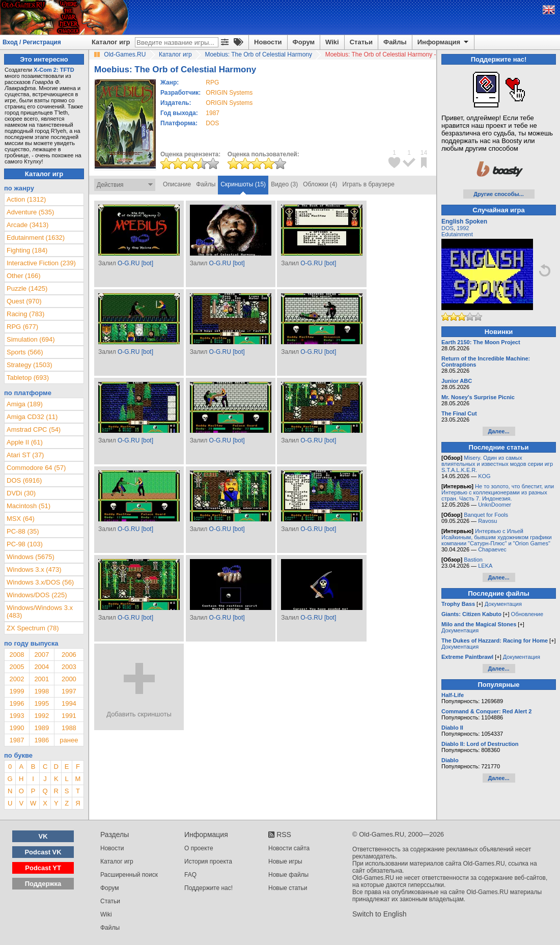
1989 (41, 728)
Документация (503, 604)
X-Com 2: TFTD (54, 70)
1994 (69, 703)
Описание (177, 184)
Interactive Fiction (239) (41, 263)
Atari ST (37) (25, 455)
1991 (69, 716)
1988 (69, 728)
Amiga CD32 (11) (32, 417)
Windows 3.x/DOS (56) (40, 582)
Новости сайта (289, 848)
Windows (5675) (31, 557)
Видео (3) (284, 184)
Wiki (332, 42)
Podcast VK (43, 852)
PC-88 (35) (23, 531)
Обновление (527, 614)
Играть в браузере (369, 184)
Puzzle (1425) (27, 288)
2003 (69, 667)
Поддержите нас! (208, 888)
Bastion (473, 560)
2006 (69, 655)
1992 (41, 716)
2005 (17, 667)
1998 (41, 691)
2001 (41, 679)
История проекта (208, 861)
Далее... (498, 431)
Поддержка (43, 884)
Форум (304, 42)
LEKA (485, 566)
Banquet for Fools (486, 515)
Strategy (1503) (30, 365)
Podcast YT (43, 868)
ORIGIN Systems (229, 93)
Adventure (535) (30, 212)
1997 (69, 691)
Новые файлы (288, 875)
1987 (213, 113)
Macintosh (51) (29, 506)
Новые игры (285, 861)
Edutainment (457, 234)
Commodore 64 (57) (36, 468)
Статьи (361, 42)
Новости (268, 42)
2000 (69, 679)
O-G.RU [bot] (135, 263)
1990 (17, 728)
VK (43, 836)
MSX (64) (21, 519)
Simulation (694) (31, 339)
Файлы (395, 42)
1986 (41, 740)
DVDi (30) (21, 493)
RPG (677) (22, 327)
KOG (484, 476)
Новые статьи (288, 888)
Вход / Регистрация (32, 42)
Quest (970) (24, 301)
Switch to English (380, 914)
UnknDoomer (495, 505)
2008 (17, 655)
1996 (17, 703)
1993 (17, 716)
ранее (69, 740)
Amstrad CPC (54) (34, 429)
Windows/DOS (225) (37, 595)
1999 (17, 691)
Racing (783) (25, 314)
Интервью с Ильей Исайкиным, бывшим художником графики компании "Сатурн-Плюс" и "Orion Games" (497, 537)
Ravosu (487, 521)
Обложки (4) (320, 184)
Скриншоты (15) (243, 184)
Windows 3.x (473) (34, 569)
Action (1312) (26, 199)
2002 (17, 679)
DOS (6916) (24, 480)
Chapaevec (492, 549)
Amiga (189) (25, 404)
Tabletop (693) (28, 378)
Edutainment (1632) (36, 238)
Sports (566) (25, 352)
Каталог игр (111, 42)
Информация (444, 42)
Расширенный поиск (129, 875)
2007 (41, 655)
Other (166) (23, 276)
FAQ (190, 875)
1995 (41, 703)
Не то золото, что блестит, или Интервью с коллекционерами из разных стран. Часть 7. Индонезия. (498, 492)
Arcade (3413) (27, 225)
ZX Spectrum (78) (33, 628)
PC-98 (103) (25, 544)
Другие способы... (499, 194)
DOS (447, 228)
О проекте (199, 848)
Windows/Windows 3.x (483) (40, 612)
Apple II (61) (25, 442)
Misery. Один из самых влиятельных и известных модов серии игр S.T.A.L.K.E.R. (497, 464)
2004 (41, 667)
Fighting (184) (27, 250)
